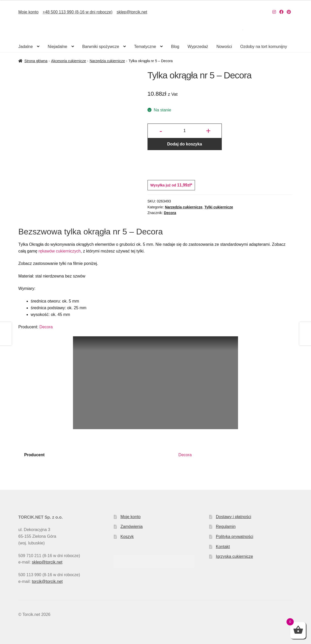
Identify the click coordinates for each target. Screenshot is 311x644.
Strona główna (36, 61)
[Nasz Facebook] (281, 12)
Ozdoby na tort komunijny (264, 47)
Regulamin (226, 527)
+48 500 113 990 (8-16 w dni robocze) (77, 12)
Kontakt (223, 547)
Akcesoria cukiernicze (68, 61)
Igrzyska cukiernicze (234, 556)
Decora (170, 213)
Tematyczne (145, 47)
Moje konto (28, 12)
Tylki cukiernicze (219, 207)
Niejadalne (58, 47)
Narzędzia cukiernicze (107, 61)
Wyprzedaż (198, 47)
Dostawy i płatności (234, 517)
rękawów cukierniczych (60, 251)
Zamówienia (132, 527)
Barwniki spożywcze (101, 47)
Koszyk (127, 537)
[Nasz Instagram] (274, 12)
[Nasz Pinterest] (289, 12)
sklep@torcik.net (132, 12)
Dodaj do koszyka (185, 144)
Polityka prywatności (235, 537)
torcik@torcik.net (47, 581)
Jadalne (26, 47)
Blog (175, 47)
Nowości (224, 47)
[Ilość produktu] (185, 131)
